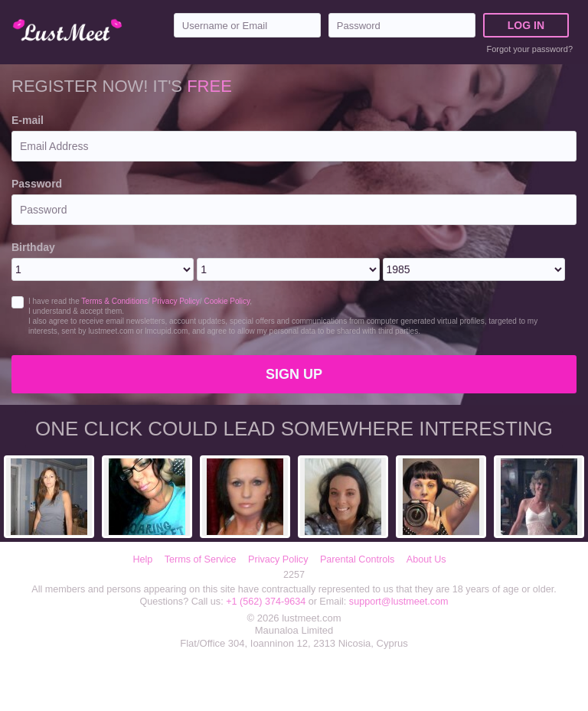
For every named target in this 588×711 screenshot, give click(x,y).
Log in (526, 25)
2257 (294, 575)
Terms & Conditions (114, 301)
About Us (426, 559)
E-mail (28, 120)
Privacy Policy (176, 301)
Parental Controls (357, 559)
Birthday (33, 247)
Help (142, 559)
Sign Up (294, 374)
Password (37, 184)
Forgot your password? (530, 49)
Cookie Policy (227, 301)
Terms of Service (201, 559)
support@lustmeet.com (399, 602)
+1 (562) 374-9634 (267, 602)
